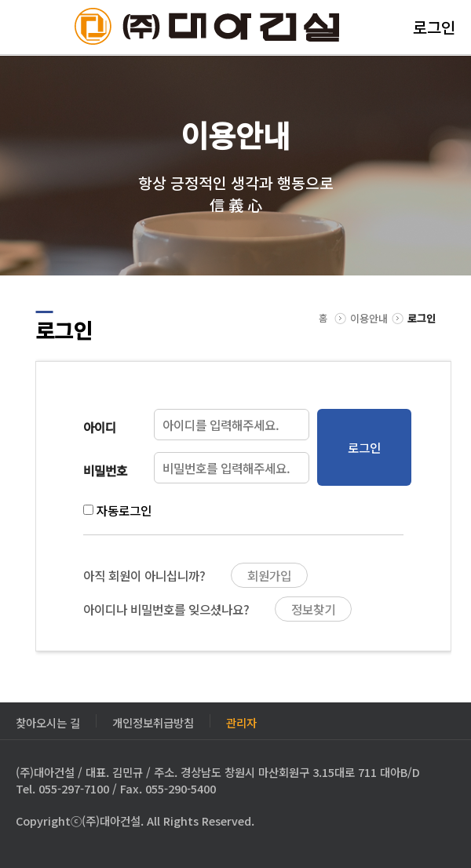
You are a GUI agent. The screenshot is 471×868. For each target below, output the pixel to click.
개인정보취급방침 (153, 721)
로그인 (434, 27)
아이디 (100, 427)
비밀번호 (105, 470)
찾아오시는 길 (48, 721)
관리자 (241, 721)
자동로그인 (124, 510)
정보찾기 (313, 609)
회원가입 (269, 575)
